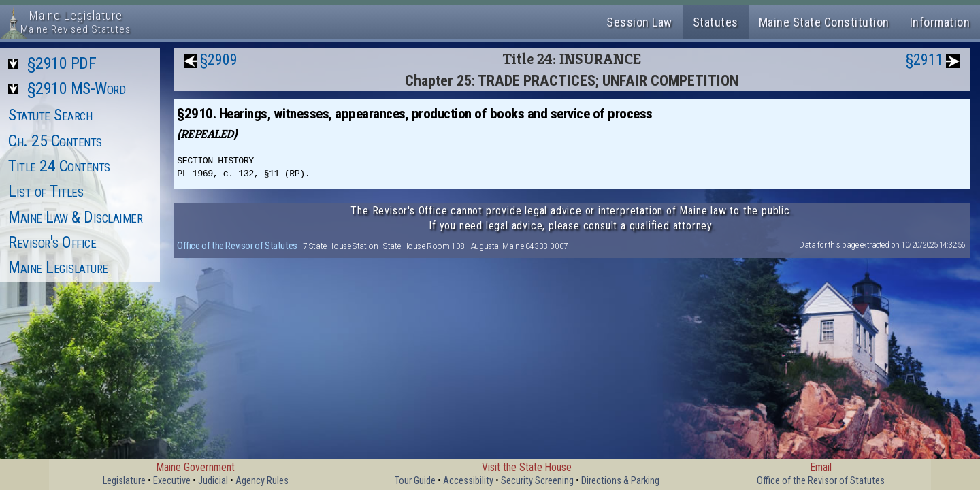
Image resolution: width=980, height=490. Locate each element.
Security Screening (537, 481)
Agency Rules (262, 481)
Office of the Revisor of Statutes (237, 246)
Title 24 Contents (59, 166)
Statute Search (50, 115)
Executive (172, 481)
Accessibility (468, 481)
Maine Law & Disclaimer (75, 217)
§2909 (219, 60)
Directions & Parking (620, 481)
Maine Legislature (58, 267)
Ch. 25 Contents (55, 141)
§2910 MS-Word (77, 88)
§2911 (925, 60)
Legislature (124, 481)
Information (940, 22)
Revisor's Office (52, 242)
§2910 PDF (62, 63)
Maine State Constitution (824, 22)
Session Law (639, 22)
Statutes (716, 22)
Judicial (213, 481)
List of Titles (46, 191)
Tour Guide (415, 481)
